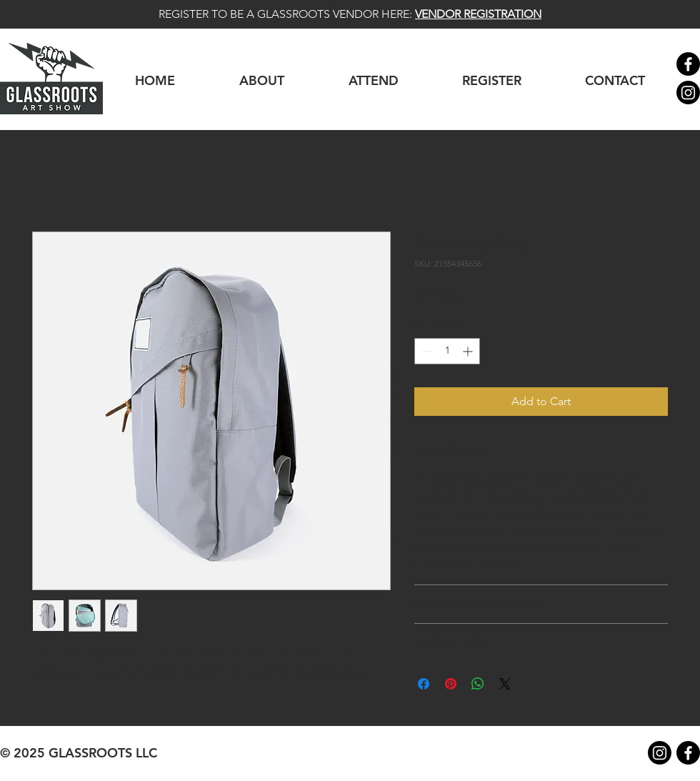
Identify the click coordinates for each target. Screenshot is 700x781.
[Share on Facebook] (424, 684)
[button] (491, 80)
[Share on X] (505, 684)
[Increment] (469, 351)
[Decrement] (425, 351)
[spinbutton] (447, 351)
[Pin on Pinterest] (451, 684)
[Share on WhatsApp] (478, 684)
